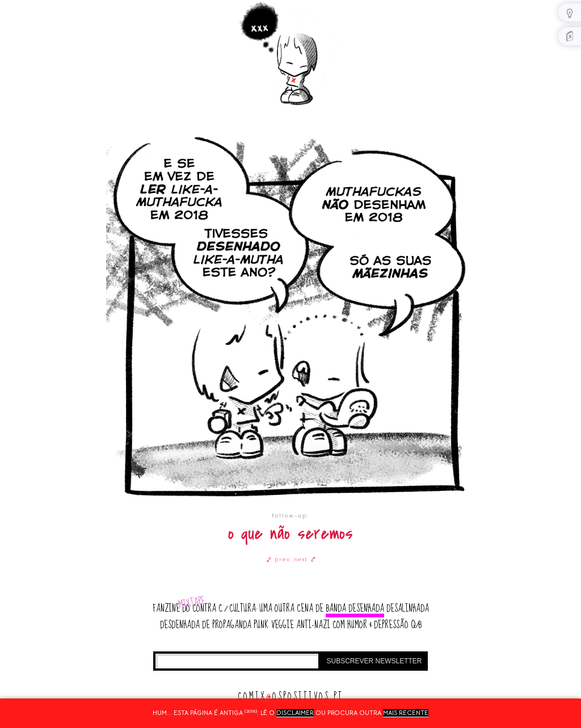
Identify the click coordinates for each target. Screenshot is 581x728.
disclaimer (295, 713)
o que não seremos (290, 534)
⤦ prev (279, 559)
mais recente (406, 713)
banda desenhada (355, 609)
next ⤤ (305, 559)
